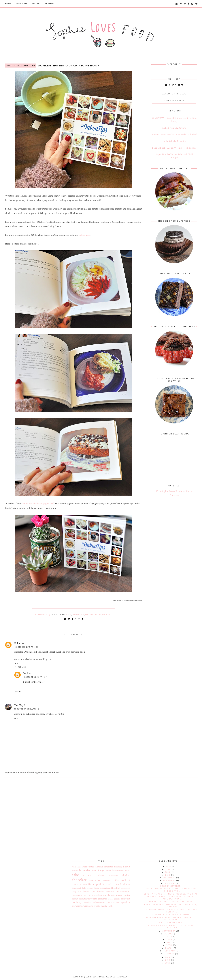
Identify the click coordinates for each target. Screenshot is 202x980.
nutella (107, 895)
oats (113, 895)
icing (74, 892)
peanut (75, 899)
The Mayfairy (21, 705)
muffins (98, 895)
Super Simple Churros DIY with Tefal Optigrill (174, 156)
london (101, 892)
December (170, 878)
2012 (168, 963)
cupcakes (99, 884)
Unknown (19, 643)
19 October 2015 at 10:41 (35, 677)
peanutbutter (85, 899)
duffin (84, 888)
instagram (78, 615)
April (170, 945)
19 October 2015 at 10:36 (26, 647)
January (170, 954)
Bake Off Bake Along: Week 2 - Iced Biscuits (174, 148)
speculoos (126, 902)
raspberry (77, 902)
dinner (127, 884)
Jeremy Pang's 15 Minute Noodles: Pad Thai (170, 894)
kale (79, 892)
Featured (51, 4)
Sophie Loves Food (95, 977)
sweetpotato (88, 906)
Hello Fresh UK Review (174, 128)
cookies (125, 880)
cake (75, 875)
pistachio (103, 899)
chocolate (79, 880)
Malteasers (76, 867)
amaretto (108, 867)
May (170, 942)
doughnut (76, 888)
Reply (17, 663)
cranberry (76, 884)
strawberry (77, 906)
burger (101, 871)
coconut (107, 880)
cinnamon (95, 880)
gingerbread (106, 888)
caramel (87, 875)
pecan (94, 899)
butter (108, 871)
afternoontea (88, 867)
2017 (168, 869)
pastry (127, 895)
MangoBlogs (122, 977)
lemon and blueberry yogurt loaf (38, 504)
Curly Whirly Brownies (174, 141)
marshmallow (123, 892)
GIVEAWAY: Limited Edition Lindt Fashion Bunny (174, 120)
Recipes (36, 4)
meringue (89, 895)
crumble (87, 884)
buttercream (118, 871)
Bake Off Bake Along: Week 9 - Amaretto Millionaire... (171, 919)
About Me (21, 4)
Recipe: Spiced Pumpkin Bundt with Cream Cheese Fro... (170, 890)
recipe (98, 615)
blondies (75, 871)
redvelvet (87, 902)
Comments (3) (43, 615)
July (170, 937)
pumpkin (125, 899)
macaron (110, 892)
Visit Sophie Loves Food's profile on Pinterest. (174, 493)
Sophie (27, 673)
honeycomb (125, 888)
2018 (169, 866)
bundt (94, 871)
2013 (168, 960)
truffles (97, 906)
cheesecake (114, 875)
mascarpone (77, 895)
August (169, 934)
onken (89, 615)
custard (117, 884)
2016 (168, 872)
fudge (97, 888)
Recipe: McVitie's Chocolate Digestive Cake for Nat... (171, 911)
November (170, 881)
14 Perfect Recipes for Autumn (171, 915)
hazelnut (116, 888)
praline (111, 899)
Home (8, 4)
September (169, 931)
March (170, 948)
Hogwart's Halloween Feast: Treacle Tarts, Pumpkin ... (170, 898)
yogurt (106, 615)
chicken (126, 875)
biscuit (127, 867)
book (69, 615)
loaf (93, 892)
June (170, 939)
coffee (116, 880)
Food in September (170, 922)
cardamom (100, 875)
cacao (128, 871)
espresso (90, 888)
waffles (111, 906)
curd (109, 884)
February (170, 951)
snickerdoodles (113, 902)
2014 (168, 957)
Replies (22, 667)
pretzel (117, 899)
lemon (86, 892)
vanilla (104, 906)
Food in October (170, 886)
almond (99, 867)
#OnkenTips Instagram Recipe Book (69, 66)
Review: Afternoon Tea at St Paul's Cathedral (174, 135)
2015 (168, 875)
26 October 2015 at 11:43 (26, 709)
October (169, 883)
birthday (118, 867)
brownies (85, 870)
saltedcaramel (99, 902)
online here (84, 235)
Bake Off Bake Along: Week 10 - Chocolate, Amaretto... (171, 906)
